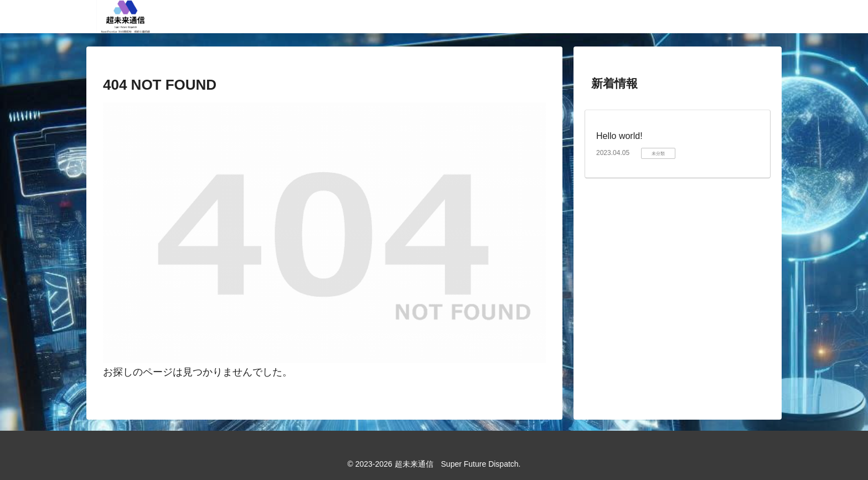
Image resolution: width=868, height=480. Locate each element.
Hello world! (619, 136)
